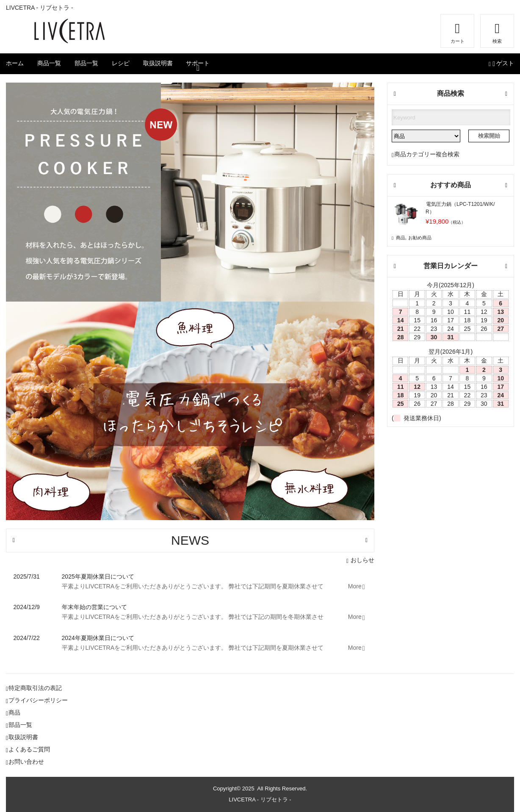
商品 (401, 238)
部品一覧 (86, 63)
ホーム (15, 63)
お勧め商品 (420, 238)
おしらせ (362, 560)
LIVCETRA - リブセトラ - (260, 800)
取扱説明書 (158, 63)
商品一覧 (49, 63)
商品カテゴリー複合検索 (427, 154)
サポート (198, 63)
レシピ (121, 63)
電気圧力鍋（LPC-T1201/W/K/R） (460, 208)
